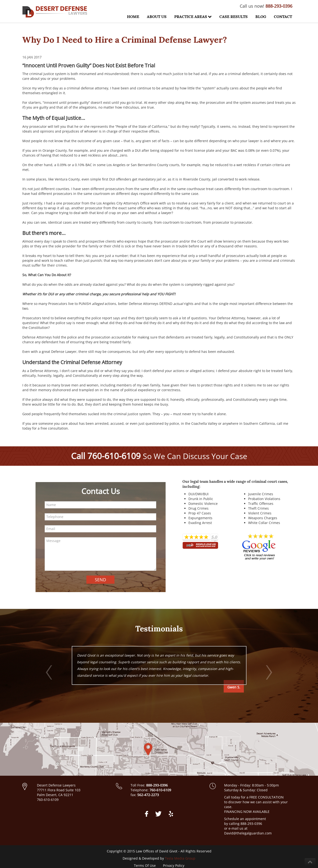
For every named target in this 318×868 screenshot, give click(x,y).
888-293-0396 (279, 6)
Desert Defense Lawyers (56, 785)
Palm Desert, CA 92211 (55, 795)
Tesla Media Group (180, 858)
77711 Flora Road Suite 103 (59, 790)
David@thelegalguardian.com (248, 833)
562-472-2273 (148, 795)
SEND (100, 580)
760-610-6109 (114, 456)
